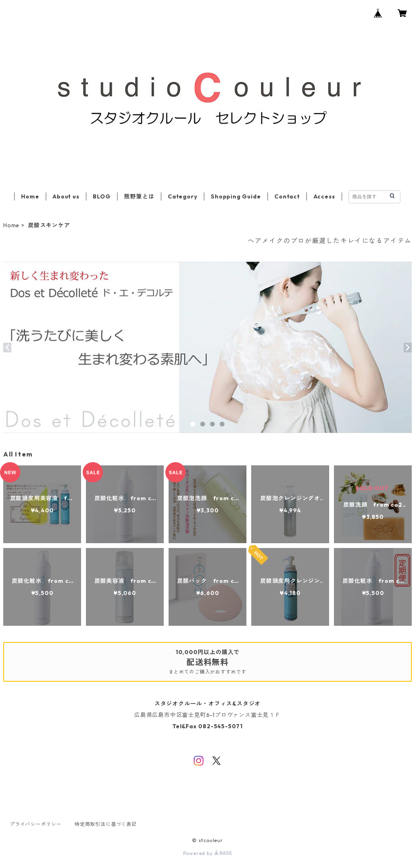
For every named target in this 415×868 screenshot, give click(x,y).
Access (324, 196)
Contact (287, 196)
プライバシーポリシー (36, 824)
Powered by (208, 853)
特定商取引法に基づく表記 (106, 824)
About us (66, 196)
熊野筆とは (139, 196)
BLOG (102, 196)
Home (30, 196)
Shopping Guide (236, 196)
